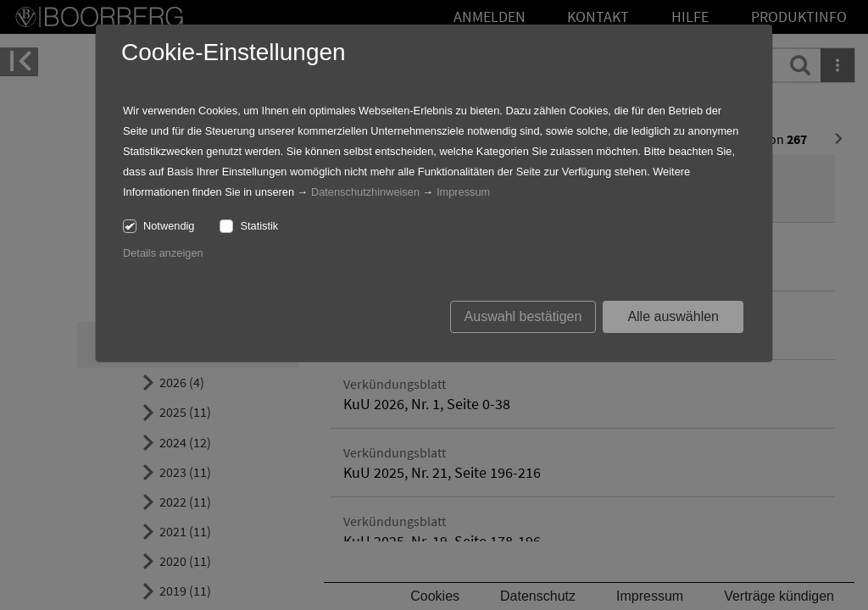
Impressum (463, 192)
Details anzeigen (163, 253)
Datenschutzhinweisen (365, 192)
